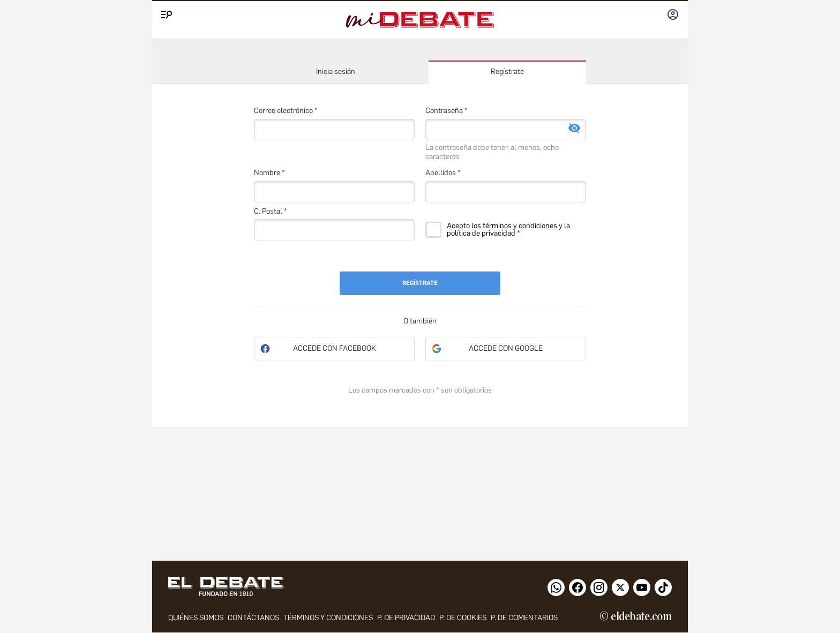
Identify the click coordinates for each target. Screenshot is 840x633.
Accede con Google (506, 348)
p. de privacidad (406, 618)
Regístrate (507, 71)
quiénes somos (196, 618)
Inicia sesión (336, 71)
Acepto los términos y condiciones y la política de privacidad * (508, 230)
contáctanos (253, 618)
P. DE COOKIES (463, 618)
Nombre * (269, 173)
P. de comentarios (524, 618)
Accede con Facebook (335, 348)
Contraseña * (447, 111)
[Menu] (165, 12)
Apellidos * (443, 173)
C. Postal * (271, 211)
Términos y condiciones (328, 618)
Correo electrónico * (286, 111)
